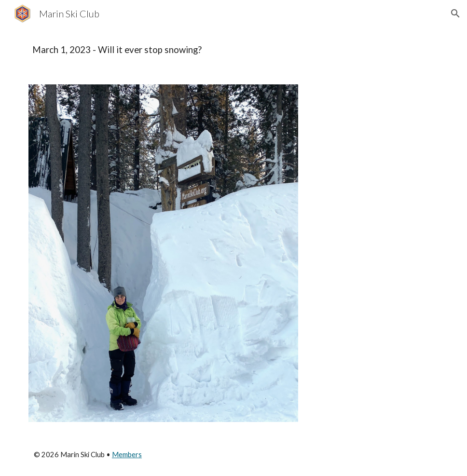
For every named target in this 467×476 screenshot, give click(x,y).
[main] (233, 50)
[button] (455, 14)
